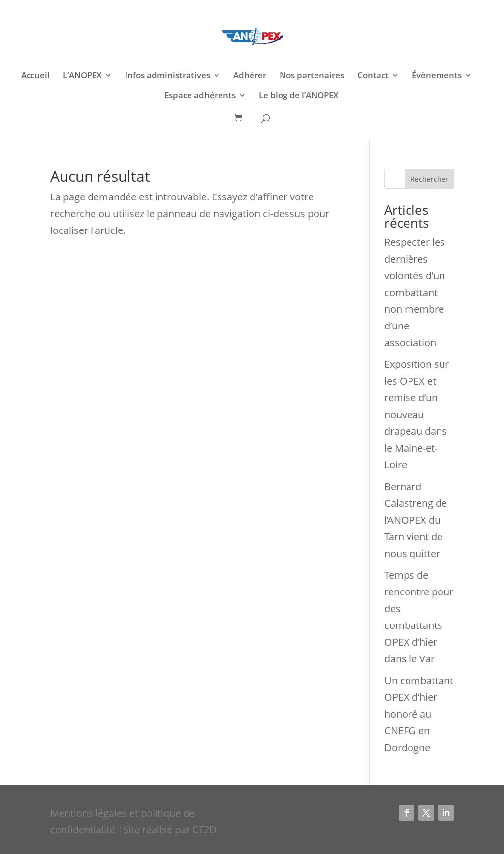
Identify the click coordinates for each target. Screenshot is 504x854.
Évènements (437, 76)
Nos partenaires (312, 76)
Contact (373, 76)
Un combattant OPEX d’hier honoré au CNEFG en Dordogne (419, 714)
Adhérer (250, 76)
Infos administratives (168, 76)
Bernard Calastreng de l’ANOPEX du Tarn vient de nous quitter (416, 520)
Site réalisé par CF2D (170, 830)
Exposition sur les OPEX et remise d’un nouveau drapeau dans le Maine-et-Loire (417, 414)
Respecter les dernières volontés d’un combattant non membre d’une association (415, 292)
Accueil (35, 76)
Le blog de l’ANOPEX (299, 96)
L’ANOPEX (82, 76)
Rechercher (429, 179)
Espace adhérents (200, 96)
